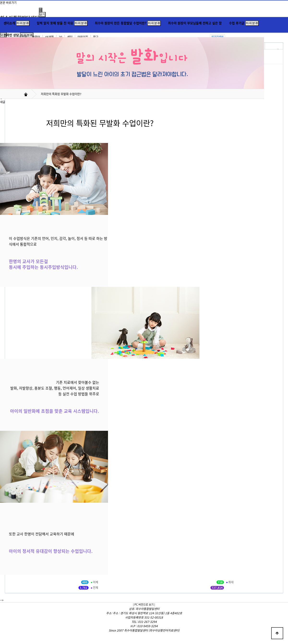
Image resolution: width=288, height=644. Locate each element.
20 (60, 37)
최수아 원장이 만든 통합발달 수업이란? (121, 23)
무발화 (23, 37)
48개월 (49, 37)
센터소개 (9, 23)
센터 (70, 37)
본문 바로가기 (8, 3)
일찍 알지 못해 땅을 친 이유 (55, 23)
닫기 (42, 14)
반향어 (36, 37)
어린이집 (83, 37)
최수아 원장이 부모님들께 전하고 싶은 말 (195, 23)
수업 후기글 (237, 23)
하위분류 (23, 23)
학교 (96, 37)
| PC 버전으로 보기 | (144, 605)
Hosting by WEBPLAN (144, 635)
